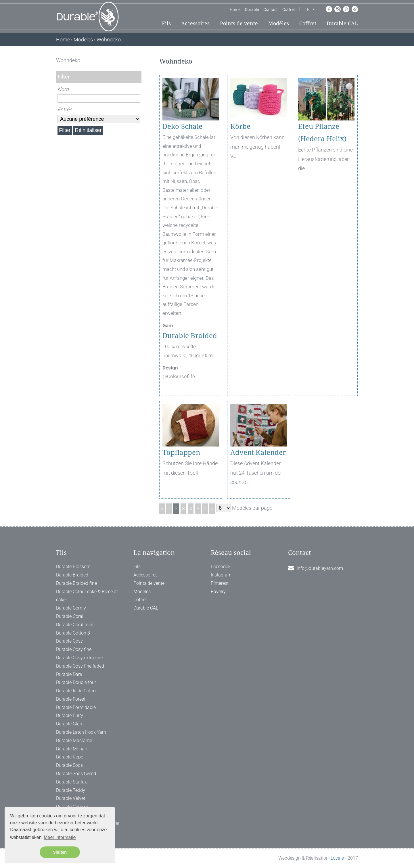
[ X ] (138, 60)
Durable (252, 9)
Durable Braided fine (76, 583)
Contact (271, 9)
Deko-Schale (182, 127)
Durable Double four (76, 682)
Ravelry (218, 592)
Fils (166, 23)
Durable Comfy (71, 608)
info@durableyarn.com (320, 568)
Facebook (221, 567)
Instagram (221, 575)
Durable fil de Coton (76, 691)
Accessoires (195, 23)
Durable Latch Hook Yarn (81, 732)
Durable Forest (71, 699)
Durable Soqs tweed (76, 774)
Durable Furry (70, 715)
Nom (63, 89)
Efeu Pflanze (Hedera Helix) (322, 133)
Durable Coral (70, 616)
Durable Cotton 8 (73, 633)
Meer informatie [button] (60, 837)
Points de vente (239, 23)
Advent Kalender (258, 453)
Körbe (240, 127)
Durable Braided (191, 336)
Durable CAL (342, 23)
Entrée (65, 109)
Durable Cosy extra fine (79, 658)
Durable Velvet (71, 798)
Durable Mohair (72, 749)
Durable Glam (70, 724)
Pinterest (220, 583)
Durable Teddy (71, 790)
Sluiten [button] (60, 852)
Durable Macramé (74, 740)
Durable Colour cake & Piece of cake (87, 596)
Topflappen (181, 453)
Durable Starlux (71, 782)
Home (235, 9)
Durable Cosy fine (74, 649)
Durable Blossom (73, 567)
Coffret (289, 9)
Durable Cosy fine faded (80, 666)
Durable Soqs (69, 765)
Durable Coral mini (75, 625)
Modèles (279, 23)
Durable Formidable (76, 707)
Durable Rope (70, 757)
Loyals (337, 858)
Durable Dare (69, 674)
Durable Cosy (69, 641)
